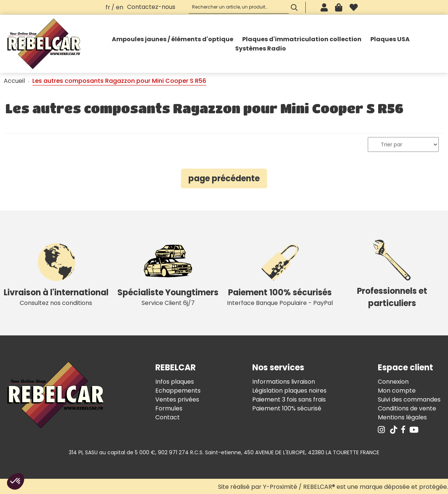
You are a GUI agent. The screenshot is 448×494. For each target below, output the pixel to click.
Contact (168, 417)
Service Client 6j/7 (168, 273)
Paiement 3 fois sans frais (289, 399)
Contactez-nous (151, 7)
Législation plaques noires (289, 391)
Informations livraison (284, 382)
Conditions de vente (407, 408)
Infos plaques (175, 382)
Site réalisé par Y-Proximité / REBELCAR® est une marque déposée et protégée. (333, 487)
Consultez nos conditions (56, 273)
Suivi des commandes (409, 399)
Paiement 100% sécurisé (287, 408)
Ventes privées (177, 399)
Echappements (178, 391)
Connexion (393, 382)
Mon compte (397, 391)
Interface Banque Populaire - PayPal (280, 273)
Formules (169, 408)
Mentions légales (402, 417)
